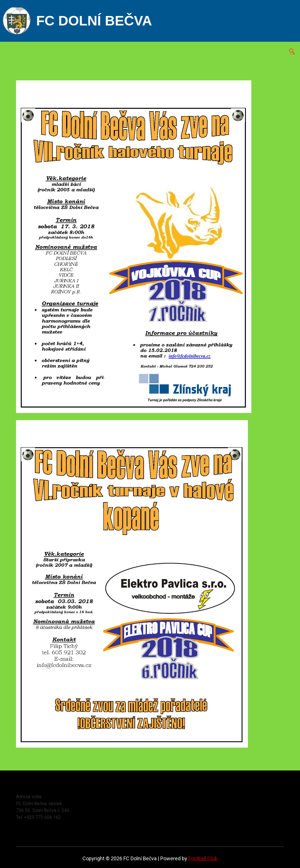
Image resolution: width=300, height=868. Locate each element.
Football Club (203, 858)
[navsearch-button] (292, 52)
